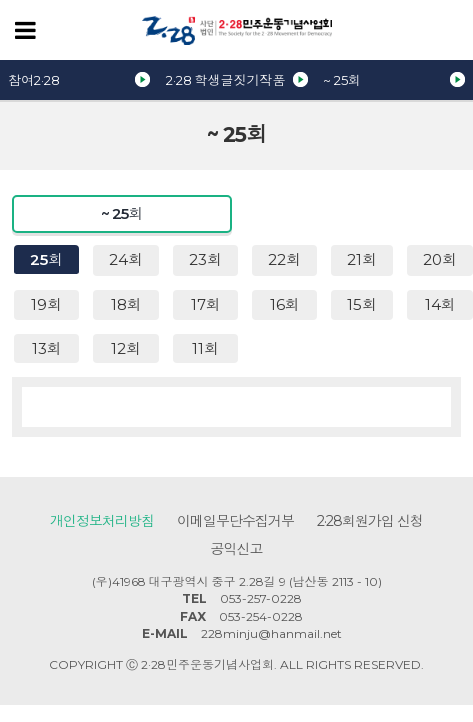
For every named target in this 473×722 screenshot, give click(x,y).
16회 (285, 304)
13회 (47, 348)
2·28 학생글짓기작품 (226, 80)
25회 (46, 259)
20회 (440, 259)
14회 (440, 304)
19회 (46, 304)
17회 (206, 304)
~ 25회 (342, 80)
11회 (205, 348)
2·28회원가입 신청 (370, 521)
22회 (284, 259)
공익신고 (237, 549)
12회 (126, 348)
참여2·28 (34, 80)
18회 (126, 304)
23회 (205, 259)
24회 (126, 259)
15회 (362, 304)
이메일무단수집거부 (235, 521)
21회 (362, 259)
